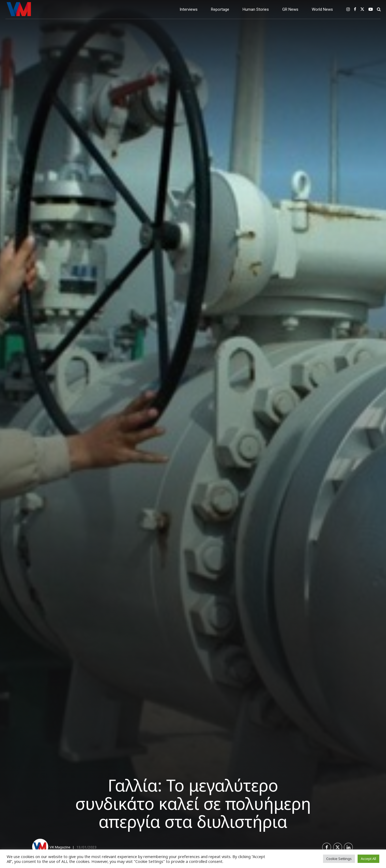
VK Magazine (60, 847)
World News (322, 9)
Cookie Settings (339, 859)
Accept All (368, 859)
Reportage (220, 9)
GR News (290, 9)
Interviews (189, 9)
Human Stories (256, 9)
